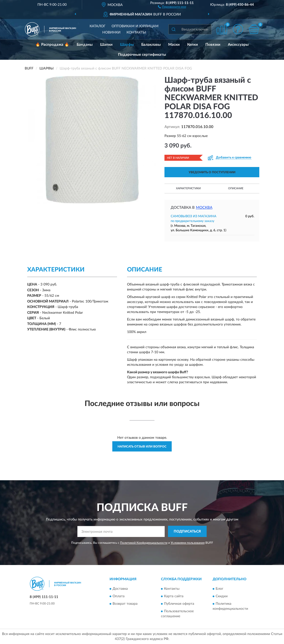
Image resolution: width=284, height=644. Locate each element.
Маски (174, 45)
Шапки (106, 45)
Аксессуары (238, 45)
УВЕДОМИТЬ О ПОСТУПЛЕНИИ (212, 172)
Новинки (111, 32)
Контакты (136, 32)
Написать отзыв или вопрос (142, 446)
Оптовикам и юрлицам (135, 26)
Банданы (85, 45)
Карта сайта (174, 596)
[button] (172, 6)
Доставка (120, 589)
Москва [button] (204, 208)
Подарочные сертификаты (142, 55)
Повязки (213, 45)
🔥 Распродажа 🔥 (52, 45)
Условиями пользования (188, 543)
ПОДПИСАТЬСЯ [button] (187, 531)
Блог (219, 589)
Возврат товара (125, 604)
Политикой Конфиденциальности (144, 543)
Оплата (119, 596)
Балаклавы (151, 45)
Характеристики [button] (188, 188)
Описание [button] (236, 188)
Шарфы (127, 45)
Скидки (222, 596)
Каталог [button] (98, 26)
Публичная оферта (179, 604)
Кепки (193, 45)
